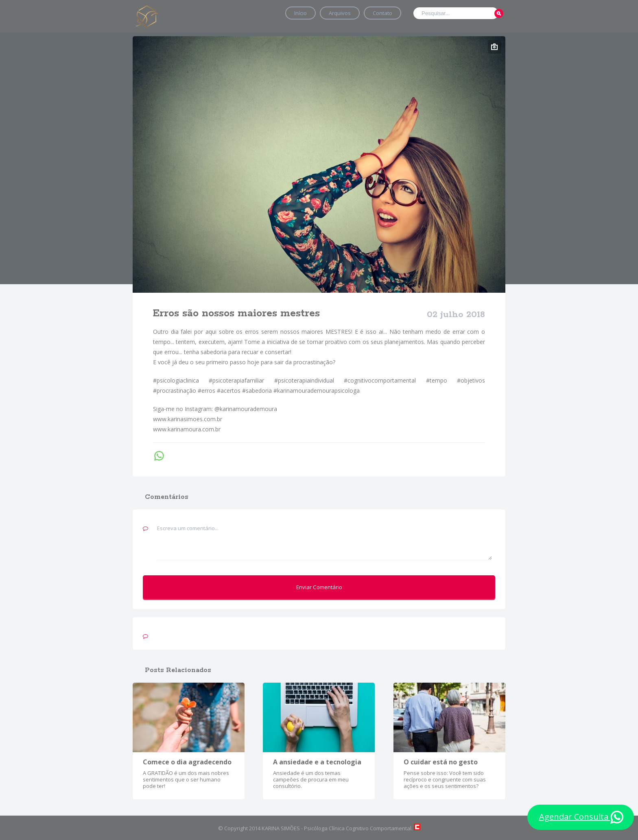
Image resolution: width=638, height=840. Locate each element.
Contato (382, 13)
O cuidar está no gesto (441, 762)
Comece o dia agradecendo (187, 762)
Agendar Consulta (581, 817)
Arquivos (340, 13)
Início (300, 13)
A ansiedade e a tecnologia (317, 762)
